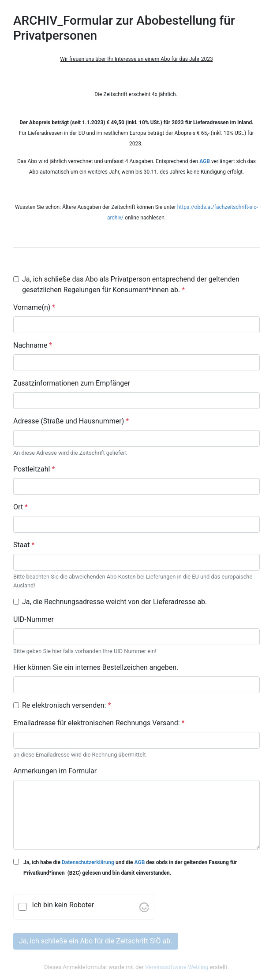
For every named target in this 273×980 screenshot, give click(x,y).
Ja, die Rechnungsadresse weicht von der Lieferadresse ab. (114, 602)
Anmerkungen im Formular (55, 771)
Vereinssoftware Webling (177, 967)
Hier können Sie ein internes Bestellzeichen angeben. (96, 667)
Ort (21, 507)
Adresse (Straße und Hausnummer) (71, 421)
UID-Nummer (34, 619)
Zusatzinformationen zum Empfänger (72, 383)
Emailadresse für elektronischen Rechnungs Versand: (99, 723)
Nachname (33, 345)
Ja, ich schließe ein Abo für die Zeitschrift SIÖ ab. (96, 941)
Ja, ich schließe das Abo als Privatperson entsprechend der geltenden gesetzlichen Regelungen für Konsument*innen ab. (131, 284)
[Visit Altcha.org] (144, 907)
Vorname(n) (34, 307)
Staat (24, 545)
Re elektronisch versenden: (66, 705)
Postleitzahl (34, 469)
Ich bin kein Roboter (63, 905)
